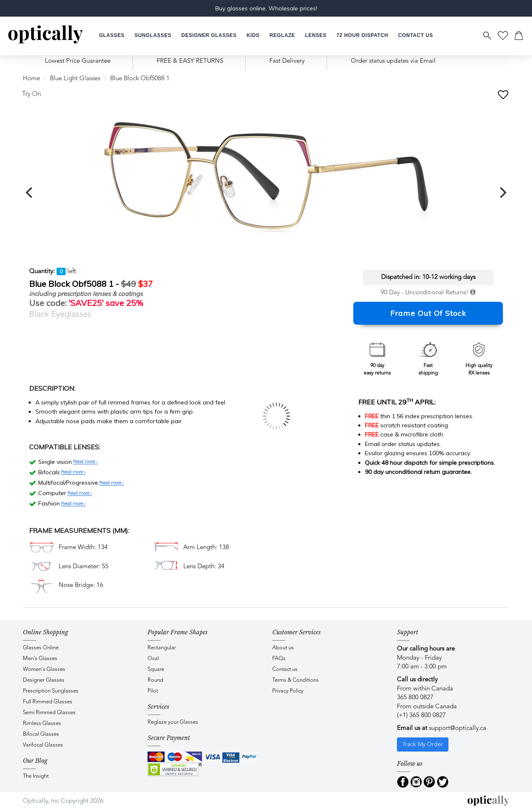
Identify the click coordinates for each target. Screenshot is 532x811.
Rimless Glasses (42, 723)
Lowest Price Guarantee (78, 61)
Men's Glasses (40, 659)
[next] (502, 192)
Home (31, 79)
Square (156, 669)
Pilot (153, 691)
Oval (153, 659)
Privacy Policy (288, 691)
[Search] (488, 36)
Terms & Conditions (296, 680)
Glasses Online (41, 648)
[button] (253, 36)
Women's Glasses (44, 669)
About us (283, 648)
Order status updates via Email (393, 61)
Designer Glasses (44, 680)
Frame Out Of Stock (428, 313)
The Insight (36, 776)
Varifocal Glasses (43, 745)
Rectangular (162, 648)
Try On (32, 94)
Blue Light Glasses (75, 79)
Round (155, 680)
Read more (85, 462)
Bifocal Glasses (41, 734)
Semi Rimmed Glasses (49, 713)
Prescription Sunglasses (51, 691)
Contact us (285, 669)
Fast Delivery (287, 61)
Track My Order (423, 744)
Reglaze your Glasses (173, 722)
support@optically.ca (458, 728)
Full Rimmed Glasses (48, 702)
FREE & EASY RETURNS (190, 61)
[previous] (30, 192)
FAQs (279, 659)
